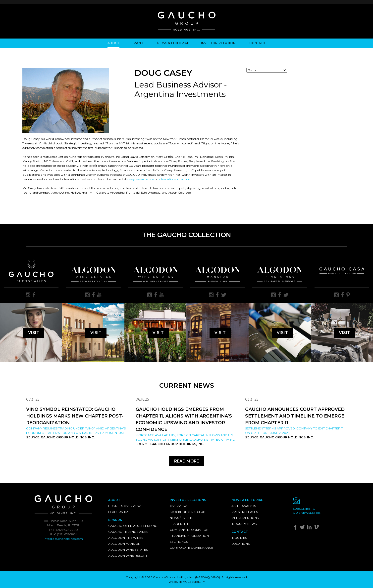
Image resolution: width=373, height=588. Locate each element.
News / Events (181, 518)
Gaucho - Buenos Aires (128, 532)
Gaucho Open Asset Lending (133, 526)
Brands (138, 43)
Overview (178, 506)
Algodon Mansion (124, 544)
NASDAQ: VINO (208, 577)
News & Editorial (173, 43)
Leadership (118, 512)
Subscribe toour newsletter (307, 511)
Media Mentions (245, 518)
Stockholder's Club (187, 512)
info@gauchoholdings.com (63, 539)
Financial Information (189, 536)
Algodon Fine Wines (126, 538)
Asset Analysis (244, 506)
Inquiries (239, 538)
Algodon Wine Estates (128, 550)
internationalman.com (175, 179)
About (113, 43)
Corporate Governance (191, 548)
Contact (257, 43)
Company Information (189, 530)
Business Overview (124, 506)
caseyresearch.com (141, 179)
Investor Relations (219, 43)
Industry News (244, 524)
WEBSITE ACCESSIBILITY (187, 582)
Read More (187, 461)
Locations (240, 544)
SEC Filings (179, 542)
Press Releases (245, 512)
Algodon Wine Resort (128, 556)
